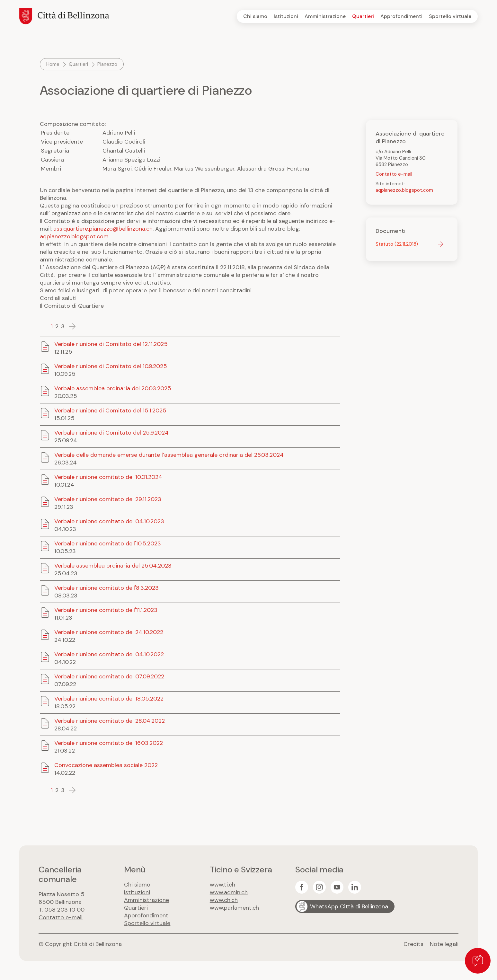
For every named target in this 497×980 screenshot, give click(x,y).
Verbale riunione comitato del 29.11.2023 (108, 499)
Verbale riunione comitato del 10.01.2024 (108, 477)
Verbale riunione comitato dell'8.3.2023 (107, 588)
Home (53, 64)
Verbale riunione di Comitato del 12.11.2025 (111, 344)
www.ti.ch (222, 885)
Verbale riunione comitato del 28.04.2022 (110, 721)
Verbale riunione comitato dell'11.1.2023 (106, 610)
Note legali (444, 944)
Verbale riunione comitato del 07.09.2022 (109, 676)
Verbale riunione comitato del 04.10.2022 (109, 654)
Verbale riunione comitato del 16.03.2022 (109, 743)
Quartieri (363, 16)
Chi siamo (255, 16)
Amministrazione (325, 16)
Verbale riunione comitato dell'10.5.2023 (108, 543)
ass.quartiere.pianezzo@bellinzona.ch (103, 229)
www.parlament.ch (234, 908)
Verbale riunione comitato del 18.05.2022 (109, 699)
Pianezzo (107, 64)
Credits (413, 944)
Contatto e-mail (394, 174)
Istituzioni (286, 16)
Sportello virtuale (450, 16)
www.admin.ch (229, 892)
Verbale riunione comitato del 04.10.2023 (109, 521)
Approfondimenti (401, 16)
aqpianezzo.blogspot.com (74, 236)
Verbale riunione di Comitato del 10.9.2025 (111, 366)
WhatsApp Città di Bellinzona (349, 906)
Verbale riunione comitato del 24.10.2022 (109, 632)
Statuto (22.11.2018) (397, 244)
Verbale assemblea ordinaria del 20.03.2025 (113, 388)
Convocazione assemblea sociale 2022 (106, 765)
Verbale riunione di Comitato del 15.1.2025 (110, 411)
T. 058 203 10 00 (62, 910)
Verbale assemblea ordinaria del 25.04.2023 (113, 566)
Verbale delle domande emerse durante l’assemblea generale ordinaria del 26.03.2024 (169, 455)
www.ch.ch (224, 900)
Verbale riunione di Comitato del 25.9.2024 (111, 433)
